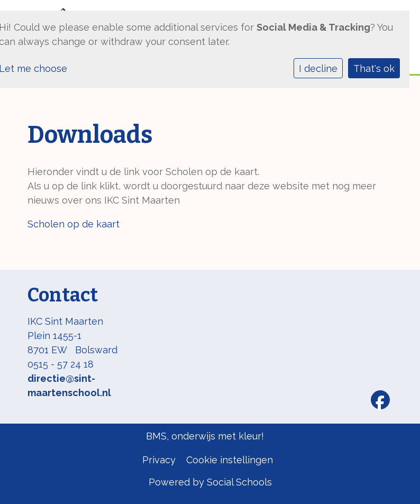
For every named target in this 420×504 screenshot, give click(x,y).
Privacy (159, 460)
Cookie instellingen (230, 460)
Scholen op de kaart (74, 224)
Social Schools (239, 482)
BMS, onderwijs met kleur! (205, 436)
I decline (318, 68)
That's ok (374, 68)
